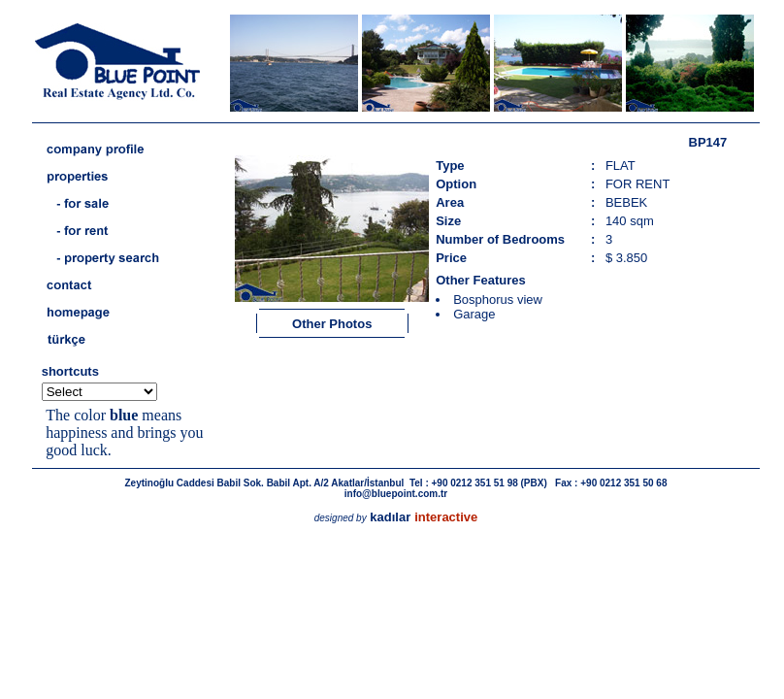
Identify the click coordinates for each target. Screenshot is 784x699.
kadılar (390, 517)
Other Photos (332, 324)
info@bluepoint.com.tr (396, 494)
